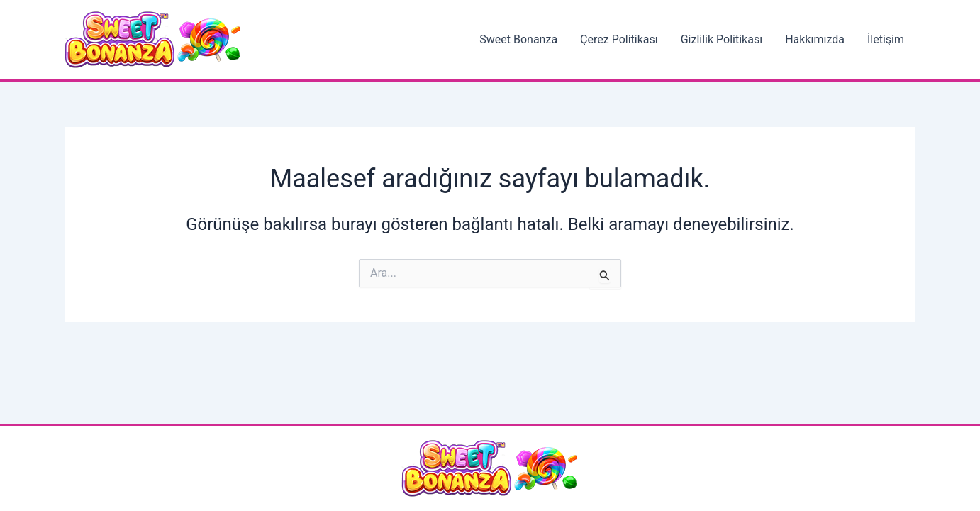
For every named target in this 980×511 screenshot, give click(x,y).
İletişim (886, 39)
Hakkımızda (815, 39)
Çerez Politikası (619, 39)
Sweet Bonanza (518, 39)
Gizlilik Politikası (722, 39)
